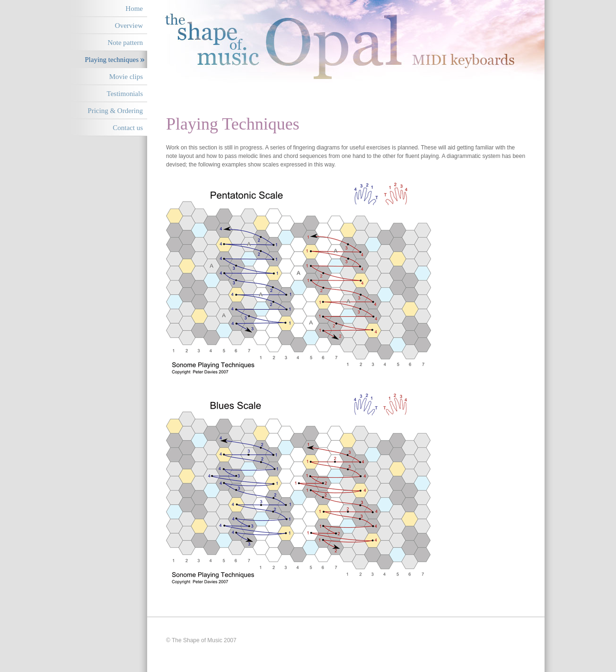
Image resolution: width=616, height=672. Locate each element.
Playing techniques (112, 60)
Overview (129, 26)
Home (134, 9)
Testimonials (125, 94)
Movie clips (126, 77)
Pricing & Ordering (115, 111)
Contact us (128, 128)
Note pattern (125, 43)
